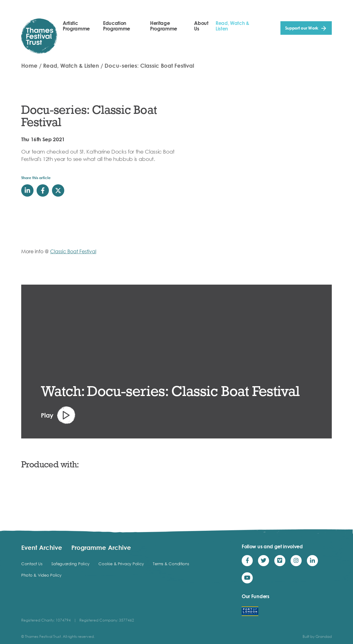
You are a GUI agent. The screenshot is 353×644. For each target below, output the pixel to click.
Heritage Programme (164, 26)
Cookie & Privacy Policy (121, 564)
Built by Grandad (317, 636)
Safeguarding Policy (70, 564)
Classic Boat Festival (73, 251)
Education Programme (117, 26)
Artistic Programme (76, 26)
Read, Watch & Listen (232, 26)
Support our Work (302, 28)
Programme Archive (101, 547)
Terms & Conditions (171, 564)
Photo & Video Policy (41, 575)
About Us (201, 26)
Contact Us (32, 564)
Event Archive (42, 547)
